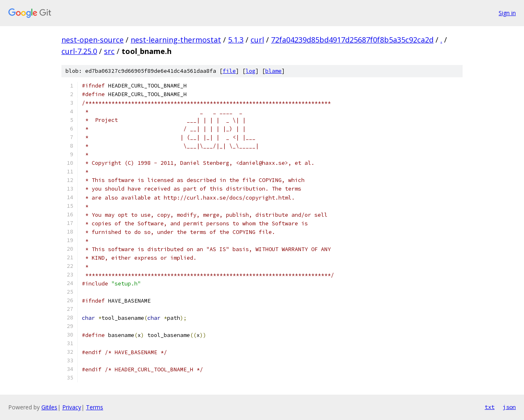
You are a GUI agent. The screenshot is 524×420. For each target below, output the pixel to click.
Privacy (72, 407)
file (229, 71)
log (251, 71)
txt (490, 407)
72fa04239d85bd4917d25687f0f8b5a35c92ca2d (352, 40)
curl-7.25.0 (79, 51)
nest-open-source (93, 40)
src (109, 51)
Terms (95, 407)
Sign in (507, 13)
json (509, 407)
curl (257, 40)
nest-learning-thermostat (176, 40)
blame (273, 71)
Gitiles (49, 407)
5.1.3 (236, 40)
